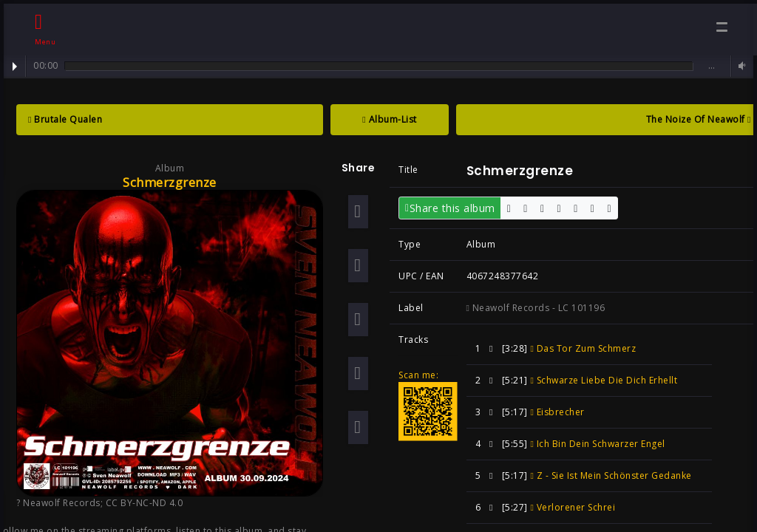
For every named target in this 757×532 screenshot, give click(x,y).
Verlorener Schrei (573, 507)
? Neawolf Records (58, 503)
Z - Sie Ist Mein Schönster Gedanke (611, 475)
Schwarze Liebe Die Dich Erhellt (604, 380)
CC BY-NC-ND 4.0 (145, 503)
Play (15, 66)
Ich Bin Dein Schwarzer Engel (597, 444)
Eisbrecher (557, 412)
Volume (740, 66)
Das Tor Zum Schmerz (583, 348)
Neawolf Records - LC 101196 (536, 308)
